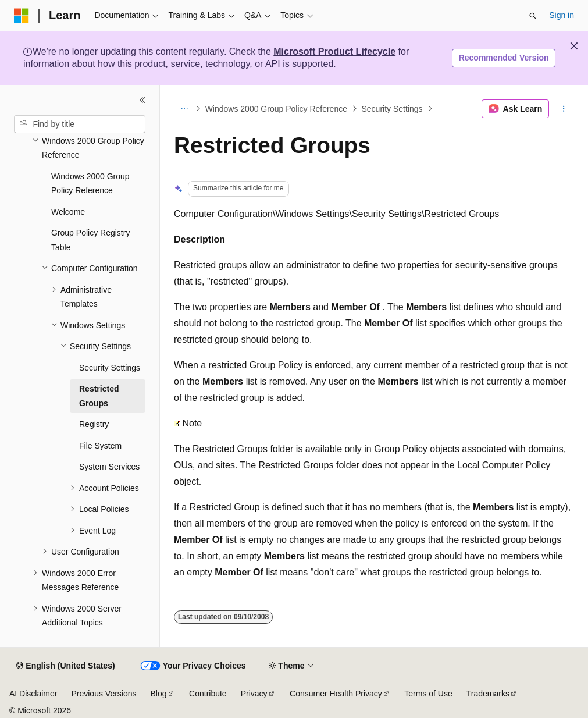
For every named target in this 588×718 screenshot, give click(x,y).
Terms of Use (428, 694)
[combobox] (80, 125)
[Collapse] (142, 100)
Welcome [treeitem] (68, 212)
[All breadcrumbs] (184, 109)
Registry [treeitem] (94, 424)
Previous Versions (104, 694)
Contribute (208, 694)
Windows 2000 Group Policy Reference (276, 109)
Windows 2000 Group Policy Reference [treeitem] (90, 184)
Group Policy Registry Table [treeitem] (90, 240)
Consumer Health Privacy (336, 694)
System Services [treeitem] (109, 467)
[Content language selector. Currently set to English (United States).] (65, 666)
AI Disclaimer (33, 694)
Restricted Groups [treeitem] (99, 396)
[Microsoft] (22, 16)
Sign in (562, 15)
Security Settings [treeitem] (110, 368)
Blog (159, 694)
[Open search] (533, 16)
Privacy (254, 694)
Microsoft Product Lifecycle (334, 51)
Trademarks (488, 694)
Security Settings (392, 109)
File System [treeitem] (100, 446)
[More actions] (564, 109)
